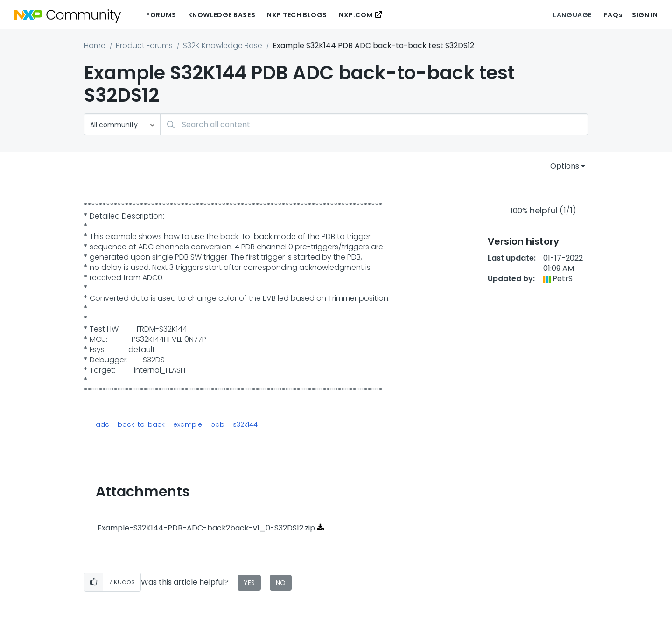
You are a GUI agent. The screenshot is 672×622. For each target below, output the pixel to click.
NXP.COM (356, 15)
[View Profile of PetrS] (563, 279)
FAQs (613, 15)
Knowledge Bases (222, 15)
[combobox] (374, 124)
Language (572, 15)
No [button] (281, 583)
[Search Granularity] (122, 124)
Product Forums (144, 46)
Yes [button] (249, 583)
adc (102, 424)
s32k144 (245, 424)
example (188, 424)
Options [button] (565, 166)
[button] (94, 582)
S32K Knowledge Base (223, 46)
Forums (161, 15)
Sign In (645, 15)
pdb (217, 424)
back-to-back (141, 424)
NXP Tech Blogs (297, 15)
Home (95, 46)
